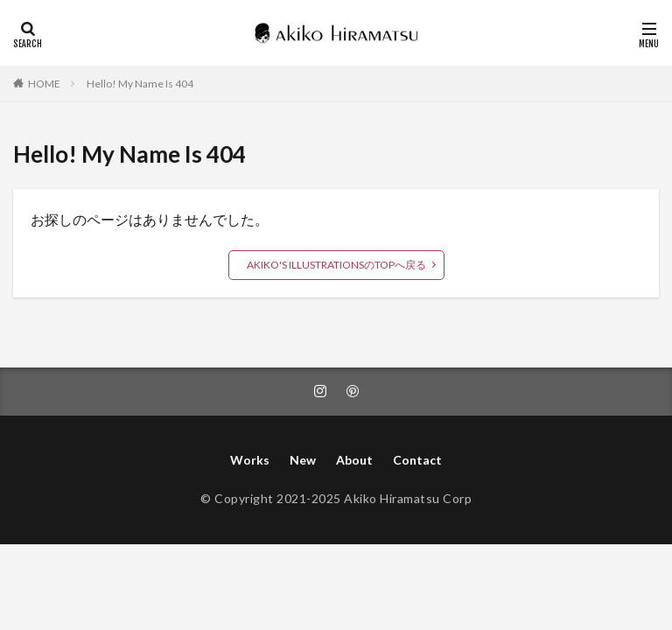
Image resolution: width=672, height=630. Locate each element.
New (303, 460)
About (354, 460)
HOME (44, 84)
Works (250, 460)
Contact (417, 460)
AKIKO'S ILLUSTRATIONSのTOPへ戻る (336, 265)
